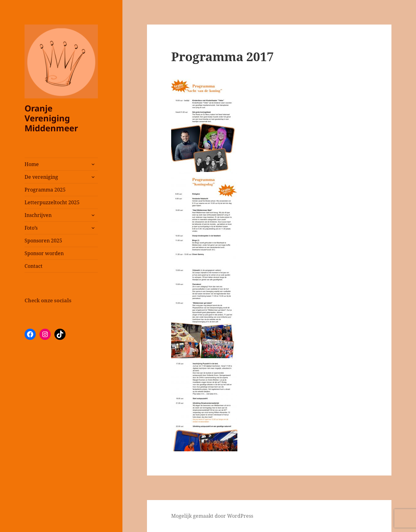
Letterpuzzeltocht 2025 (52, 202)
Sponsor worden (44, 253)
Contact (34, 266)
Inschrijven (38, 215)
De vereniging (41, 177)
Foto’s (31, 228)
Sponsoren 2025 (43, 241)
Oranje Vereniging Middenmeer (51, 118)
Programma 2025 (45, 190)
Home (32, 164)
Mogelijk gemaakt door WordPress (212, 516)
